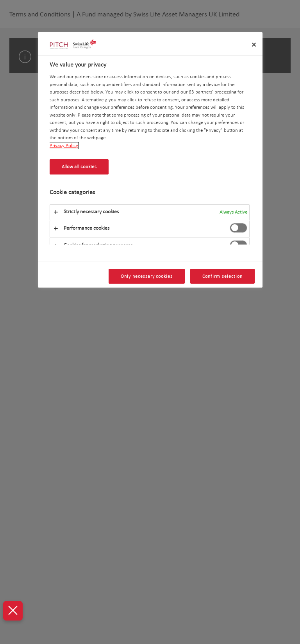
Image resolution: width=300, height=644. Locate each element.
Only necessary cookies (147, 276)
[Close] (254, 45)
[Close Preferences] (12, 611)
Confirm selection (222, 276)
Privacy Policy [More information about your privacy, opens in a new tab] (64, 146)
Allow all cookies (79, 167)
